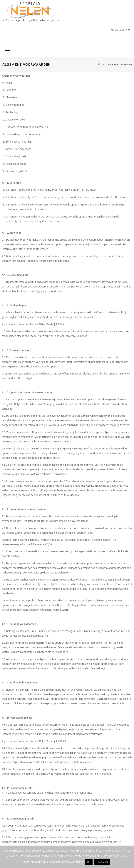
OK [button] (89, 862)
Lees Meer (102, 862)
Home (101, 64)
